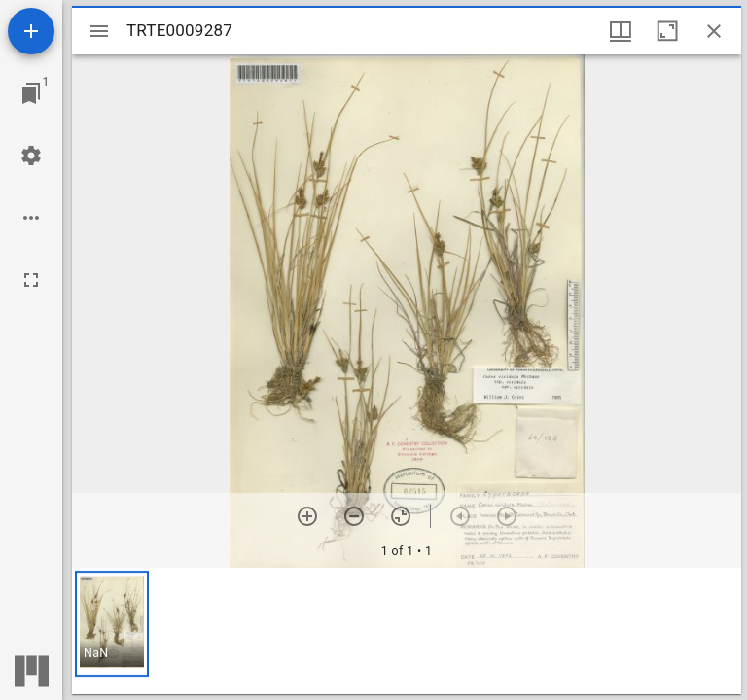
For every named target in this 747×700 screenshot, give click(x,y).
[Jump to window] (31, 93)
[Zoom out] (354, 516)
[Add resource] (31, 31)
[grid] (407, 631)
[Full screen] (31, 280)
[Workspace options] (31, 218)
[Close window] (714, 31)
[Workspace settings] (31, 156)
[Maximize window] (667, 31)
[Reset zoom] (401, 516)
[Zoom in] (307, 516)
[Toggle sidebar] (99, 31)
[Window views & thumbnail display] (621, 31)
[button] (112, 624)
